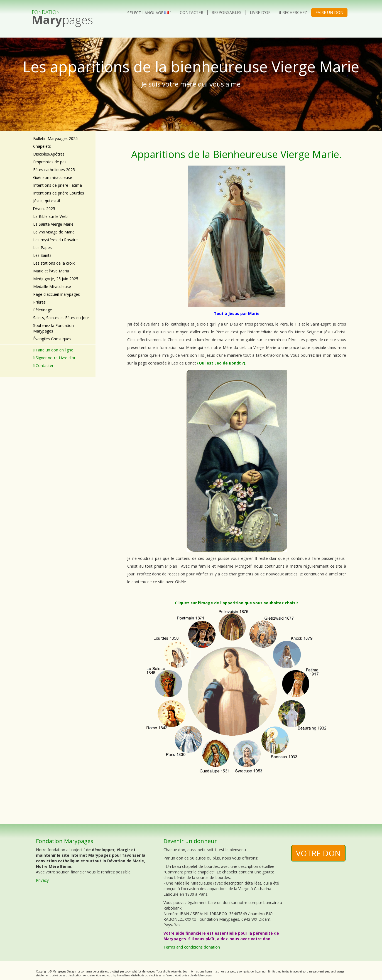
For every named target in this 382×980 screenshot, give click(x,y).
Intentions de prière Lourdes (59, 193)
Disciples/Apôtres (49, 154)
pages (62, 15)
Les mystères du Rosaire (55, 240)
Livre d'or (260, 12)
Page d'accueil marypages (57, 294)
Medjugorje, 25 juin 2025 (56, 279)
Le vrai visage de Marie (54, 232)
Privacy (42, 880)
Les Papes (42, 248)
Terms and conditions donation (192, 947)
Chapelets (42, 146)
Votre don (318, 853)
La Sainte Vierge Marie (53, 224)
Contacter (192, 12)
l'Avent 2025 (44, 209)
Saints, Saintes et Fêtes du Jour (61, 318)
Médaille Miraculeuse (52, 286)
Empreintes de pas (50, 162)
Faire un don (329, 12)
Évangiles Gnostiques (52, 339)
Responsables (226, 12)
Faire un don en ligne (53, 350)
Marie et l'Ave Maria (51, 271)
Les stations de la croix (54, 263)
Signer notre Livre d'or (54, 358)
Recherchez (293, 12)
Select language (149, 13)
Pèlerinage (43, 310)
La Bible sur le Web (50, 216)
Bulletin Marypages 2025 (55, 138)
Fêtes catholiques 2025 (54, 170)
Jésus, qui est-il (46, 201)
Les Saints (42, 255)
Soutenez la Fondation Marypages (53, 328)
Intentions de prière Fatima (57, 185)
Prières (39, 302)
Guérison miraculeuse (53, 177)
